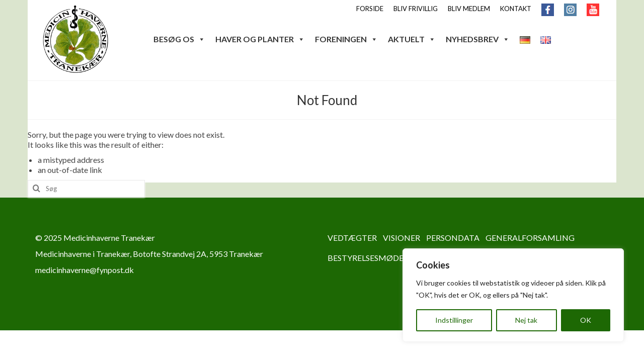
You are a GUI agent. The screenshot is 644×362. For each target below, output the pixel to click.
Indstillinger (454, 320)
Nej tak (526, 320)
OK (586, 320)
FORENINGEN (346, 39)
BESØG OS (179, 39)
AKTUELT (412, 39)
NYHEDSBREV (478, 39)
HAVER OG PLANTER (260, 39)
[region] (513, 295)
